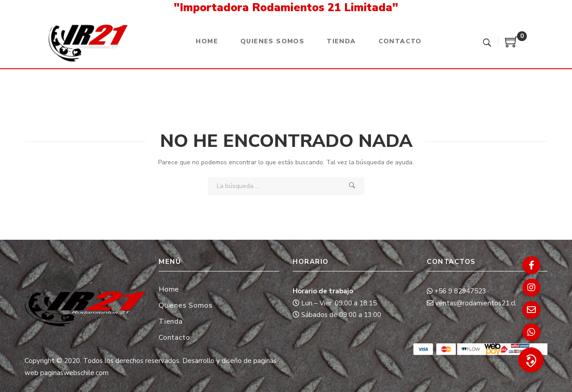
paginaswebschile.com (74, 373)
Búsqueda (352, 186)
